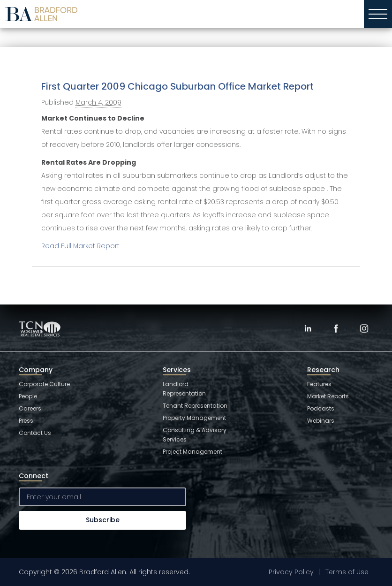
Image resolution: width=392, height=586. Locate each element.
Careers (30, 408)
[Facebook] (336, 328)
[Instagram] (364, 328)
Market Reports (328, 396)
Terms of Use (347, 572)
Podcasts (321, 408)
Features (319, 384)
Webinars (321, 421)
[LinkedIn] (308, 328)
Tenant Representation (195, 406)
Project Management (192, 452)
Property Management (194, 418)
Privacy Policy (291, 572)
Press (26, 421)
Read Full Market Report (80, 246)
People (28, 396)
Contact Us (35, 433)
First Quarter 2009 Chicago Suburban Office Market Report (177, 86)
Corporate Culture (44, 384)
